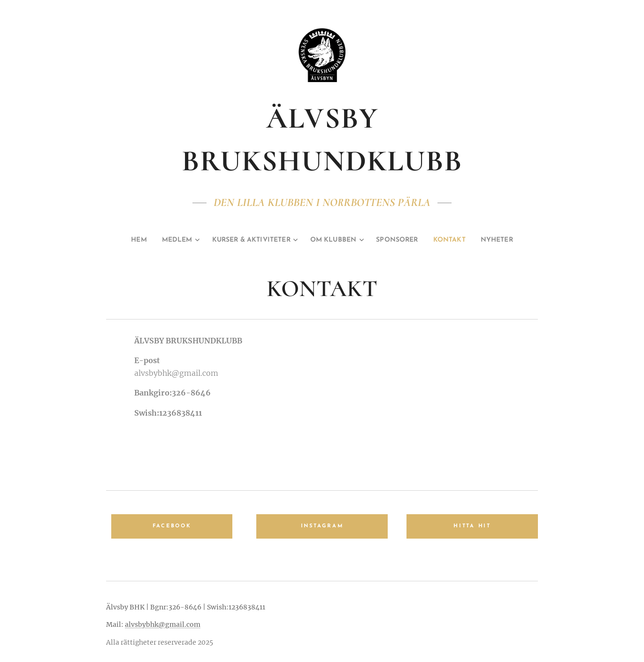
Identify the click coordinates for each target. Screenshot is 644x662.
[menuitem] (122, 240)
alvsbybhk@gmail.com (163, 624)
